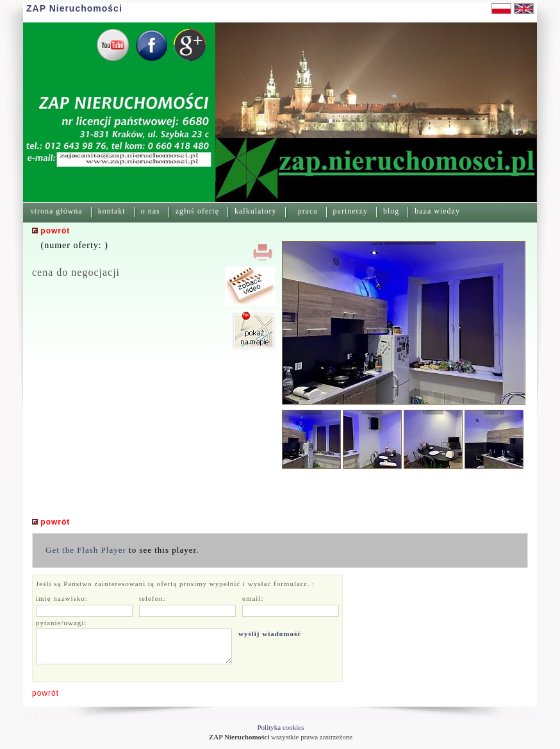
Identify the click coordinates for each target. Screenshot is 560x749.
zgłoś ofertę (197, 211)
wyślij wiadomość (270, 634)
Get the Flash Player (86, 550)
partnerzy (350, 211)
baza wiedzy (437, 211)
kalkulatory (256, 211)
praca (308, 211)
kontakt (112, 211)
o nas (151, 211)
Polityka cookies (280, 727)
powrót (45, 693)
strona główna (57, 211)
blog (391, 211)
